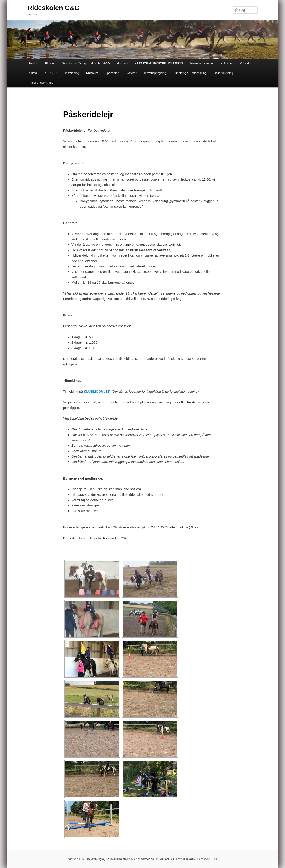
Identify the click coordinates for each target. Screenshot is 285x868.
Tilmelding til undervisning (190, 73)
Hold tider (227, 63)
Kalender (246, 63)
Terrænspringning (155, 73)
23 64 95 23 (167, 859)
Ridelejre (92, 73)
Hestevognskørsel (202, 63)
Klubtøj (33, 73)
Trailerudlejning (223, 73)
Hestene (122, 63)
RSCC (214, 859)
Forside (33, 63)
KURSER (51, 73)
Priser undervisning (41, 83)
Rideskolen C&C (53, 8)
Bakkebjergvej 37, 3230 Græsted (108, 859)
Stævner (131, 73)
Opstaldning (71, 73)
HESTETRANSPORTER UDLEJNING (159, 63)
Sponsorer (112, 73)
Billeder (50, 63)
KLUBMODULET (97, 391)
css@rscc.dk (146, 859)
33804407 (189, 859)
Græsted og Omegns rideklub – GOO (86, 63)
